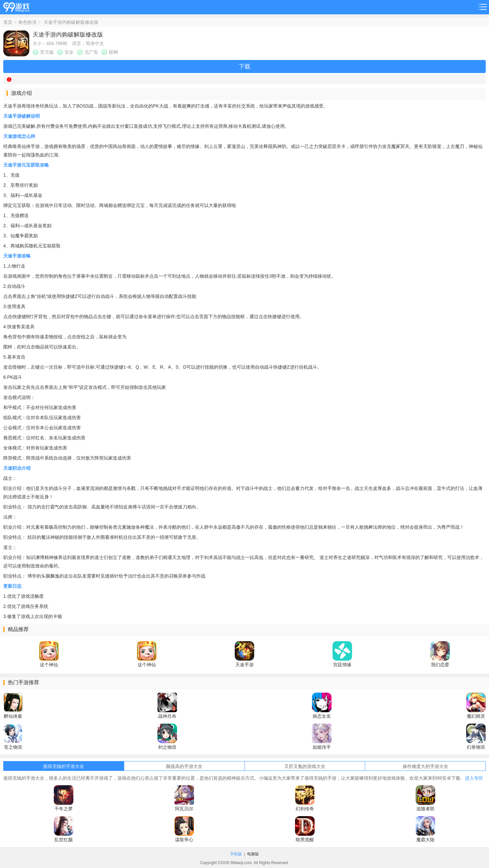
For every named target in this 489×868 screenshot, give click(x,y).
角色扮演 (27, 22)
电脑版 (253, 854)
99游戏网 (16, 6)
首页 (8, 22)
